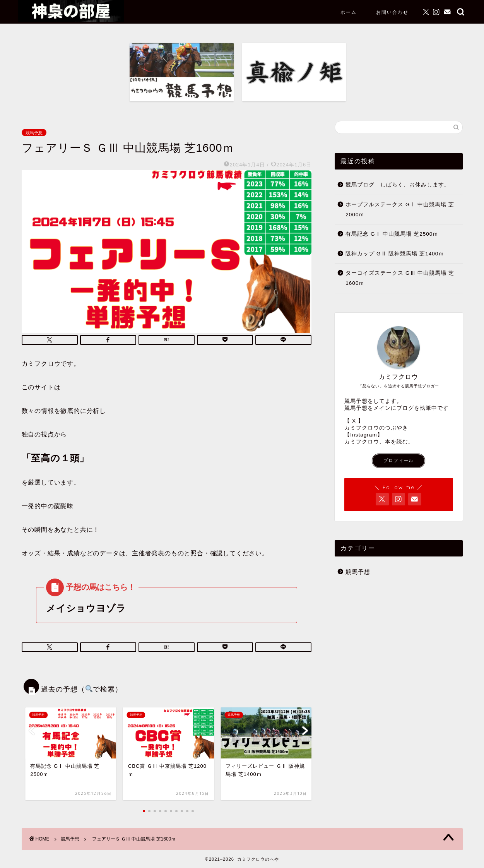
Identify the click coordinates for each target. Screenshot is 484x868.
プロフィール (398, 461)
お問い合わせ (392, 12)
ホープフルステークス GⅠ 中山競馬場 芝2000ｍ (400, 210)
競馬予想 (34, 132)
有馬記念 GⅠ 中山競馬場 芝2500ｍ (392, 234)
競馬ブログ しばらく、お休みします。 (398, 185)
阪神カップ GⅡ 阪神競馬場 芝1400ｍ (395, 254)
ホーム (349, 12)
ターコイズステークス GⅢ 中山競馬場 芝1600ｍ (400, 278)
